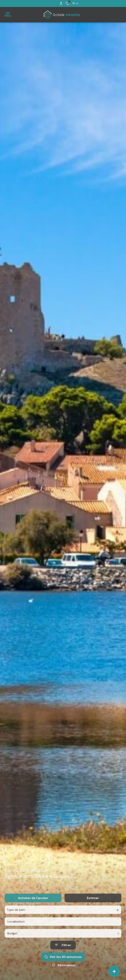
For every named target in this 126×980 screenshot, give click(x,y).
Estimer (93, 906)
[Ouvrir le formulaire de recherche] (63, 953)
